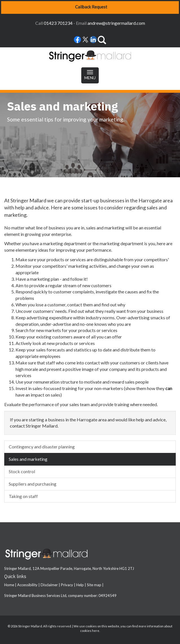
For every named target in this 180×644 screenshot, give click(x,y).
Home (9, 585)
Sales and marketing (28, 459)
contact (17, 426)
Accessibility (27, 585)
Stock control (22, 471)
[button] (90, 7)
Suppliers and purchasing (33, 484)
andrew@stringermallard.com (116, 23)
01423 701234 (58, 23)
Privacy (67, 585)
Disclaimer (49, 585)
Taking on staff (23, 496)
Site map (94, 585)
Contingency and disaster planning (42, 447)
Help (80, 585)
